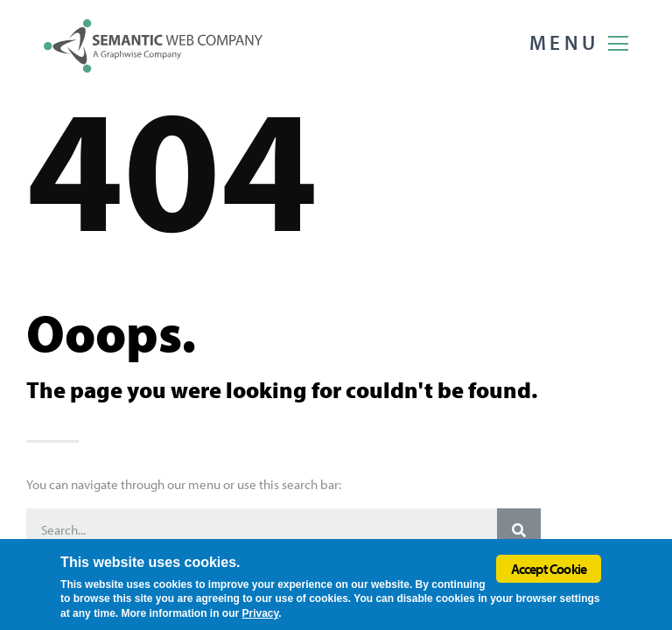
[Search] (519, 530)
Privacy (260, 613)
